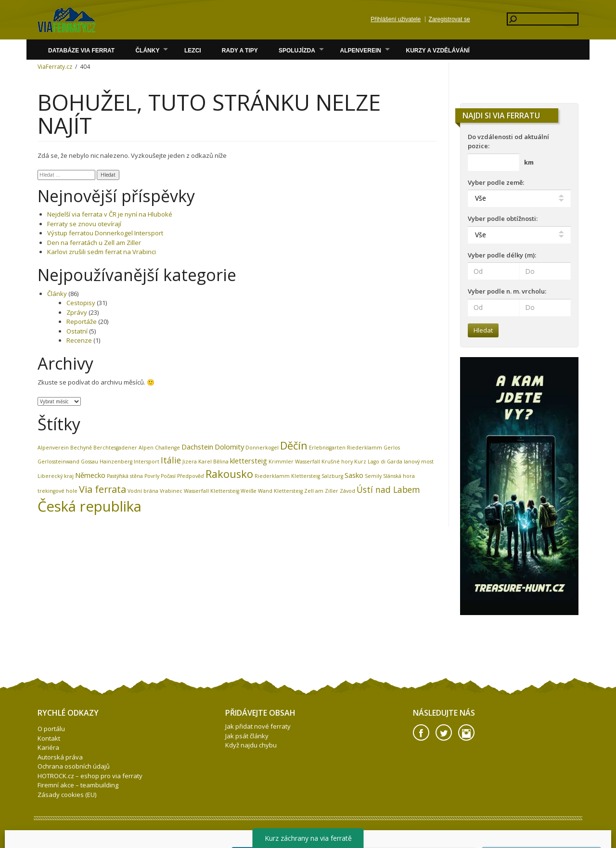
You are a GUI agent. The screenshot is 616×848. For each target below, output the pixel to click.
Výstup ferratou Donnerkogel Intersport (105, 233)
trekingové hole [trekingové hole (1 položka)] (58, 491)
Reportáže (82, 321)
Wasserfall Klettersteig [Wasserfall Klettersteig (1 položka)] (212, 491)
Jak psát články (247, 736)
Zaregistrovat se (449, 19)
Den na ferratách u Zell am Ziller (94, 243)
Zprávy (77, 312)
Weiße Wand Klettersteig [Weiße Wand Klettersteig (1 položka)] (272, 491)
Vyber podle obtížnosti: (503, 218)
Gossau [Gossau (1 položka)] (90, 462)
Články (147, 51)
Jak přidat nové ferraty (258, 726)
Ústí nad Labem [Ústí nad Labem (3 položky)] (388, 489)
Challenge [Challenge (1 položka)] (167, 448)
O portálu (51, 729)
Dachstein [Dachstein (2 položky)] (197, 447)
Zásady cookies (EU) (67, 795)
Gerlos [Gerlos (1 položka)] (392, 448)
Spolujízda (297, 51)
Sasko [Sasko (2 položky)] (354, 475)
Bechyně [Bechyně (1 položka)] (81, 448)
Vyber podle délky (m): (502, 255)
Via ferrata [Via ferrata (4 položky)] (103, 489)
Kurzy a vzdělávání (438, 51)
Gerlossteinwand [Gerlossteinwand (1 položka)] (58, 462)
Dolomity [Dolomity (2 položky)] (229, 447)
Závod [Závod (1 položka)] (347, 491)
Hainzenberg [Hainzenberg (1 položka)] (116, 462)
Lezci (193, 51)
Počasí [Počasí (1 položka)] (168, 476)
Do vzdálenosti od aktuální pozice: (508, 141)
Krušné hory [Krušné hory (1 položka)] (337, 462)
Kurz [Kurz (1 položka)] (360, 462)
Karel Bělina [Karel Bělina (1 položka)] (213, 462)
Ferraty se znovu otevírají (84, 224)
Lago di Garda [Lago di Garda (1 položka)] (385, 462)
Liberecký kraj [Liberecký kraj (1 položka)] (56, 476)
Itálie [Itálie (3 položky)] (171, 460)
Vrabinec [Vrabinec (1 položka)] (171, 491)
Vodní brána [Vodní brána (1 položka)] (143, 491)
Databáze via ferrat (81, 51)
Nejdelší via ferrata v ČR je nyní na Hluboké (110, 214)
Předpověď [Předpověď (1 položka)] (191, 476)
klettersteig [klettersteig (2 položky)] (249, 461)
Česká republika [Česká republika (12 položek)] (90, 506)
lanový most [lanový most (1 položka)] (419, 462)
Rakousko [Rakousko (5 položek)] (229, 474)
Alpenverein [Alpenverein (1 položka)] (53, 448)
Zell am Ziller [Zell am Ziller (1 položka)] (321, 491)
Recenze (79, 340)
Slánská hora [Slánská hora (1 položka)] (399, 476)
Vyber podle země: (496, 182)
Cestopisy (81, 303)
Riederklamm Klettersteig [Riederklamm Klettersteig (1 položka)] (287, 476)
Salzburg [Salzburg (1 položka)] (332, 476)
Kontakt (49, 738)
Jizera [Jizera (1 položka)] (190, 462)
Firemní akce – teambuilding (78, 785)
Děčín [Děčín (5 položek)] (294, 445)
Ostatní (77, 331)
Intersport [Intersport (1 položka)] (147, 462)
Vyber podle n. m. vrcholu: (507, 291)
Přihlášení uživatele (396, 19)
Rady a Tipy (240, 51)
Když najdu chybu (251, 745)
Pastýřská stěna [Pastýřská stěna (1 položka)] (125, 476)
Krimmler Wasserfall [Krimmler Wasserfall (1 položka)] (294, 462)
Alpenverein (361, 51)
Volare (66, 20)
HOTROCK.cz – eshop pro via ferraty (90, 776)
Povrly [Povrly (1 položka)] (152, 476)
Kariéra (48, 747)
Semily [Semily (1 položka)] (373, 476)
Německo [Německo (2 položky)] (90, 475)
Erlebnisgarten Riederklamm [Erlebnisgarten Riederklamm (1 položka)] (346, 448)
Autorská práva (60, 757)
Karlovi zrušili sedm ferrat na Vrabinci (102, 252)
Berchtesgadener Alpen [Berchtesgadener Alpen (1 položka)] (123, 448)
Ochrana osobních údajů (74, 766)
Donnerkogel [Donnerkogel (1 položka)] (262, 448)
